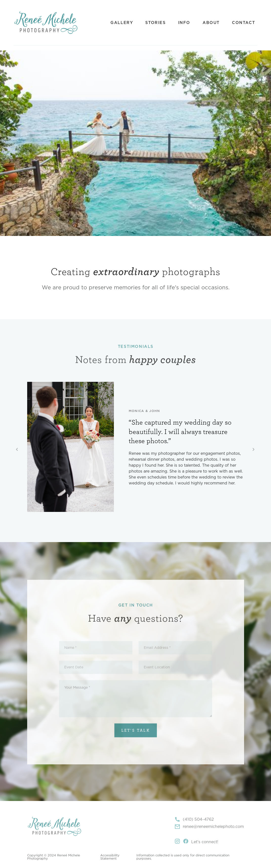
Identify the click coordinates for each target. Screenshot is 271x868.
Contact (243, 23)
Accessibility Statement (110, 857)
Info (184, 23)
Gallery (122, 23)
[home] (46, 23)
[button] (17, 450)
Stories (155, 23)
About (211, 23)
